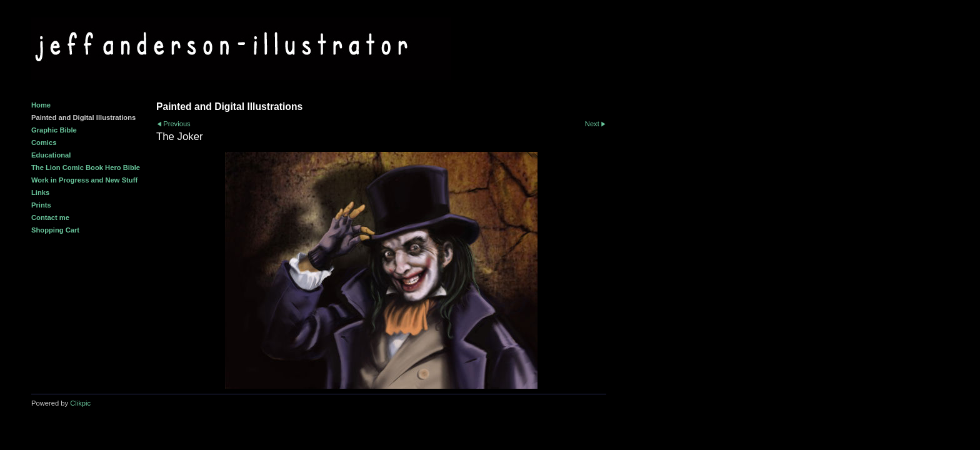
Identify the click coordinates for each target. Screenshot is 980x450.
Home (41, 105)
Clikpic (80, 403)
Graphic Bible (54, 130)
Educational (51, 155)
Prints (41, 205)
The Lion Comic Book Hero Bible (86, 167)
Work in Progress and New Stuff (84, 180)
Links (40, 192)
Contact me (50, 217)
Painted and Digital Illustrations (83, 117)
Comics (44, 142)
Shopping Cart (55, 230)
